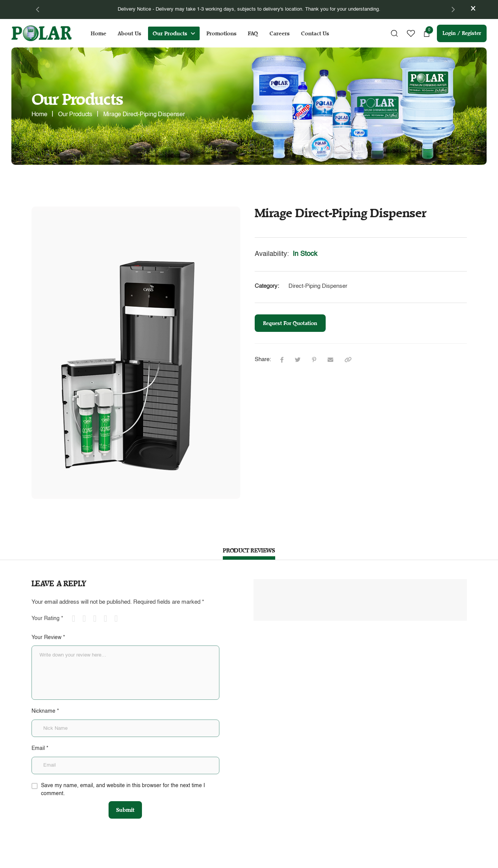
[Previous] (38, 9)
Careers (280, 33)
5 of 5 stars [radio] (119, 619)
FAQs (297, 761)
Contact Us (315, 33)
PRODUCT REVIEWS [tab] (249, 550)
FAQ (253, 33)
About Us (129, 33)
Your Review (48, 638)
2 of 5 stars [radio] (87, 619)
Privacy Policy (306, 802)
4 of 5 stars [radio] (109, 619)
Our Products (170, 33)
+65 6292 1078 (108, 815)
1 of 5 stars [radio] (77, 619)
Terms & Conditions (312, 788)
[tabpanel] (249, 9)
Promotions (221, 33)
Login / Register (462, 33)
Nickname (45, 711)
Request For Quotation (290, 323)
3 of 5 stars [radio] (98, 619)
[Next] (453, 9)
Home (98, 33)
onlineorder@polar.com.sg (229, 777)
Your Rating (47, 619)
